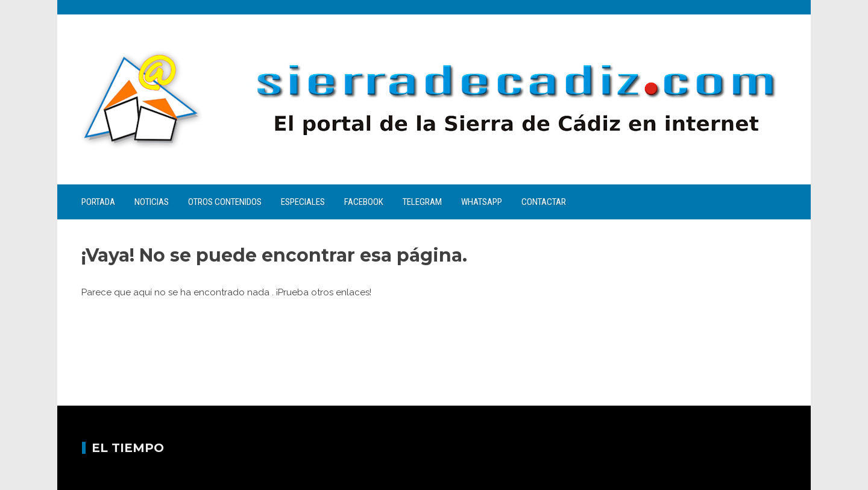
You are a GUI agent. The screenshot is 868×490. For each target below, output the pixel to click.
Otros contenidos (225, 202)
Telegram (422, 202)
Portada (98, 202)
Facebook (364, 202)
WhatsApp (482, 202)
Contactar (544, 202)
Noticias (152, 202)
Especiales (303, 202)
